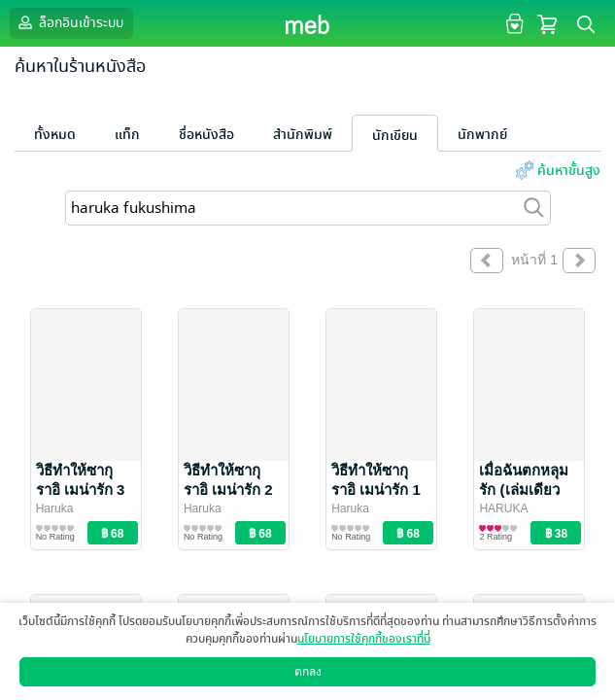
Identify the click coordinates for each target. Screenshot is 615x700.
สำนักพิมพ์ (303, 135)
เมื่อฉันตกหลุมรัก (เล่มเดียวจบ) (524, 490)
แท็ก (127, 135)
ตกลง (308, 672)
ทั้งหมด (55, 135)
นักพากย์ (482, 135)
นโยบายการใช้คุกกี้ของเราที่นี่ (364, 639)
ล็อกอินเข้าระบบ (69, 22)
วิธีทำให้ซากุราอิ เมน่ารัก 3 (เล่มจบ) (81, 490)
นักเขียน (395, 136)
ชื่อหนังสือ (206, 135)
